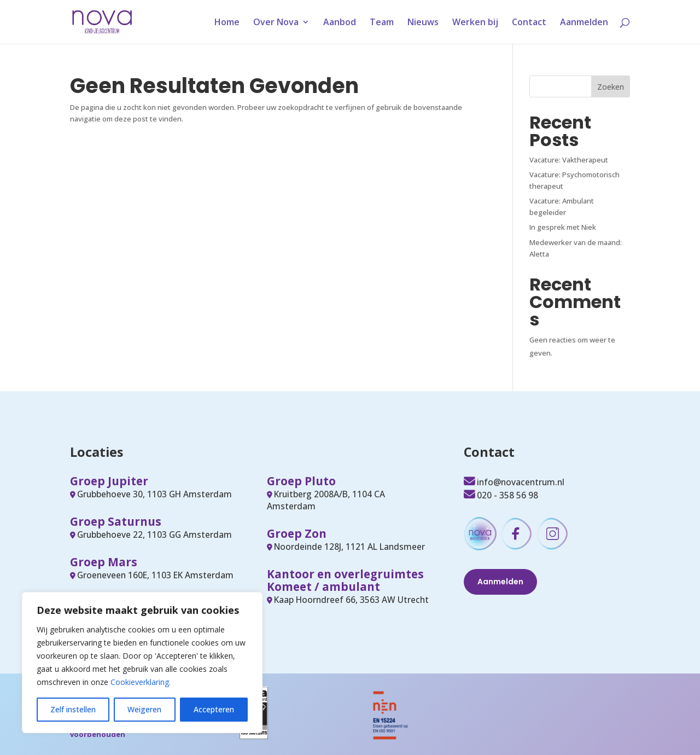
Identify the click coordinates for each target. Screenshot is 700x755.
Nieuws (423, 23)
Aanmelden (584, 23)
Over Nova (276, 23)
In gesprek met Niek (563, 227)
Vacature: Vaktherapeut (569, 160)
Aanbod (340, 23)
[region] (142, 663)
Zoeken (611, 87)
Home (227, 23)
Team (382, 23)
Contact (529, 23)
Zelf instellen (73, 709)
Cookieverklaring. (141, 682)
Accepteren (214, 709)
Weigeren (144, 709)
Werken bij (475, 23)
